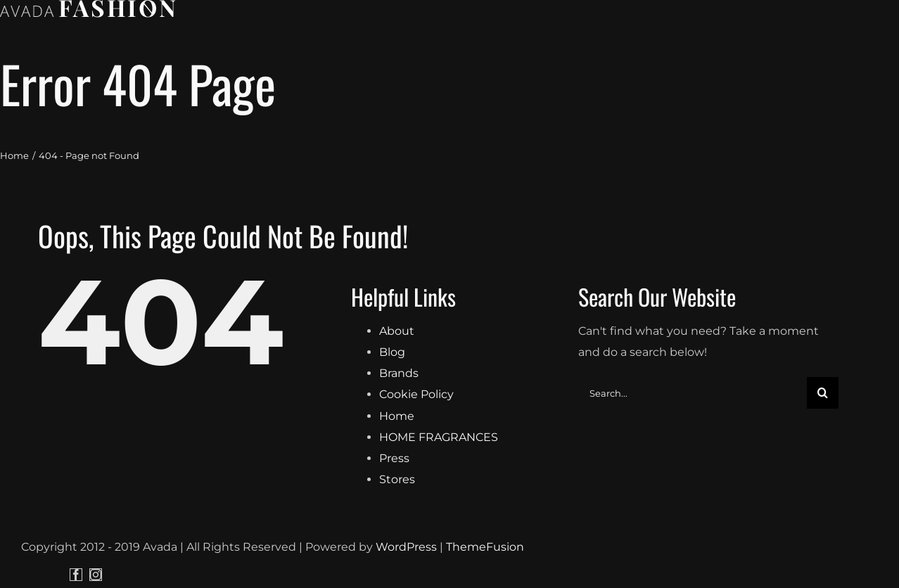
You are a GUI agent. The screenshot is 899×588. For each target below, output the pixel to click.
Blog (392, 473)
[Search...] (693, 514)
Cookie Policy (416, 515)
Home (397, 536)
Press (394, 579)
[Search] (823, 514)
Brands (399, 494)
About (397, 452)
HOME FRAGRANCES (439, 558)
